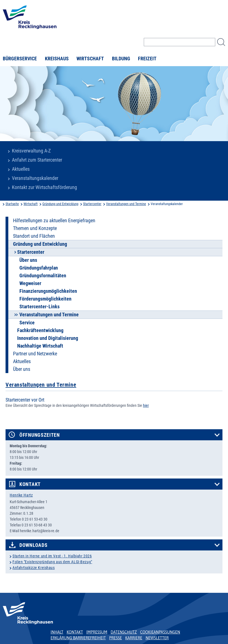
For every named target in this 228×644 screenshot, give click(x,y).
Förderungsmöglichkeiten (45, 299)
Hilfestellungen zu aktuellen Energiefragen (54, 221)
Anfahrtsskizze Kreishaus (34, 568)
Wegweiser (30, 283)
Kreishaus (57, 59)
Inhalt (57, 632)
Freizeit (147, 59)
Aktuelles (21, 169)
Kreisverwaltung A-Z (31, 151)
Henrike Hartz (21, 495)
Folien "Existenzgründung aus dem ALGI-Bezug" (52, 562)
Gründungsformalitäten (43, 276)
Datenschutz (124, 632)
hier (146, 405)
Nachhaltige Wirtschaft (40, 346)
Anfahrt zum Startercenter (37, 160)
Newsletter (157, 638)
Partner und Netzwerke (35, 354)
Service (27, 323)
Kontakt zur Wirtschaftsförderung (44, 187)
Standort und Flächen (34, 236)
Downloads (33, 545)
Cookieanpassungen (160, 632)
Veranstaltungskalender (35, 178)
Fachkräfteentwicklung (40, 330)
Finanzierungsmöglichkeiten (48, 291)
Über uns (28, 260)
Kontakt (30, 484)
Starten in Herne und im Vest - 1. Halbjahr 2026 (52, 556)
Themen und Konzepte (35, 228)
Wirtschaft (90, 59)
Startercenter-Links (39, 307)
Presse (116, 638)
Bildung (121, 59)
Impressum (97, 632)
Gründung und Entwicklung (60, 204)
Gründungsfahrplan (39, 268)
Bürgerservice (20, 59)
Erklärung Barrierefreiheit (78, 638)
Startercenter (92, 204)
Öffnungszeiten (40, 435)
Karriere (134, 638)
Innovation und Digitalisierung (48, 338)
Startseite (12, 204)
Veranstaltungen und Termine (126, 204)
